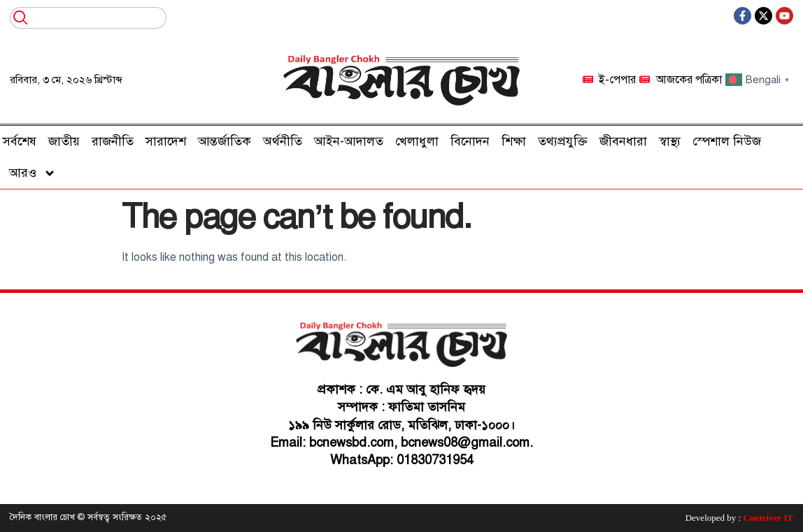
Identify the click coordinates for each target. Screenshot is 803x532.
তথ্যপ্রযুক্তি (563, 141)
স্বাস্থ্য (670, 141)
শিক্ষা (514, 141)
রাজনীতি (113, 141)
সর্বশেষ (20, 141)
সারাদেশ (166, 141)
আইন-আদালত (349, 141)
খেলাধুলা (417, 141)
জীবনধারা (623, 141)
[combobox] (88, 18)
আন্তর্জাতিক (225, 141)
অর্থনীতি (283, 141)
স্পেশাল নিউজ (727, 141)
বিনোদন (470, 141)
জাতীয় (64, 141)
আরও (33, 173)
